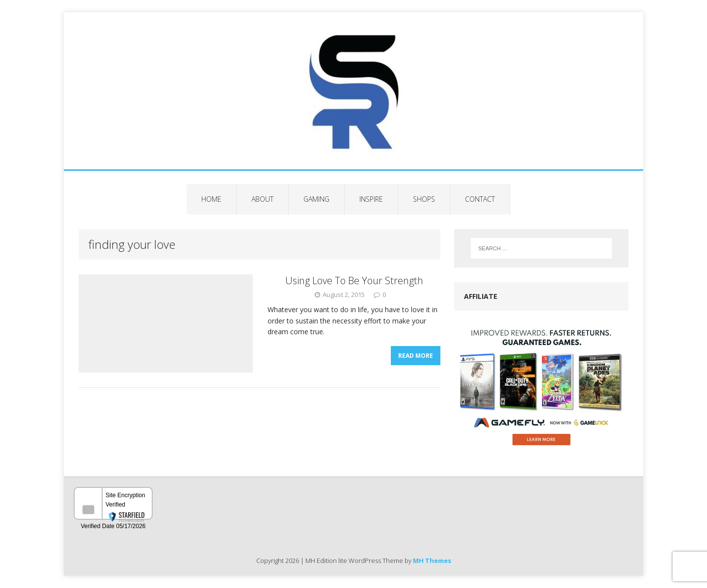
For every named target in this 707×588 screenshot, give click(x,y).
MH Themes (432, 561)
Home (211, 199)
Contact (480, 199)
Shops (424, 199)
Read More (416, 356)
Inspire (371, 199)
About (262, 199)
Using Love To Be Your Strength (354, 281)
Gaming (316, 199)
